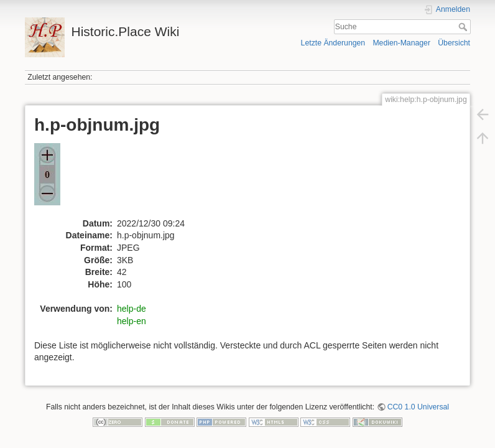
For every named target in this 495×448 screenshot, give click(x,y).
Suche (464, 27)
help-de (132, 309)
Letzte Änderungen (333, 43)
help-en (132, 321)
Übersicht (454, 43)
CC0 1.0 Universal (418, 407)
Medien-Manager (401, 43)
